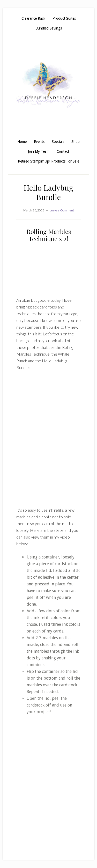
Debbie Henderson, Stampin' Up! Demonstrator (48, 85)
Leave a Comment (62, 210)
